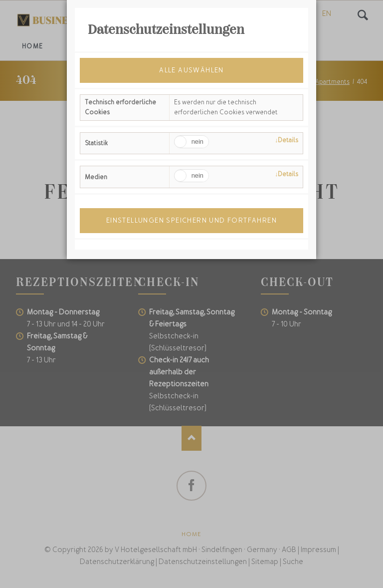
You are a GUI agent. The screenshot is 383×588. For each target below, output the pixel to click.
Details (288, 140)
